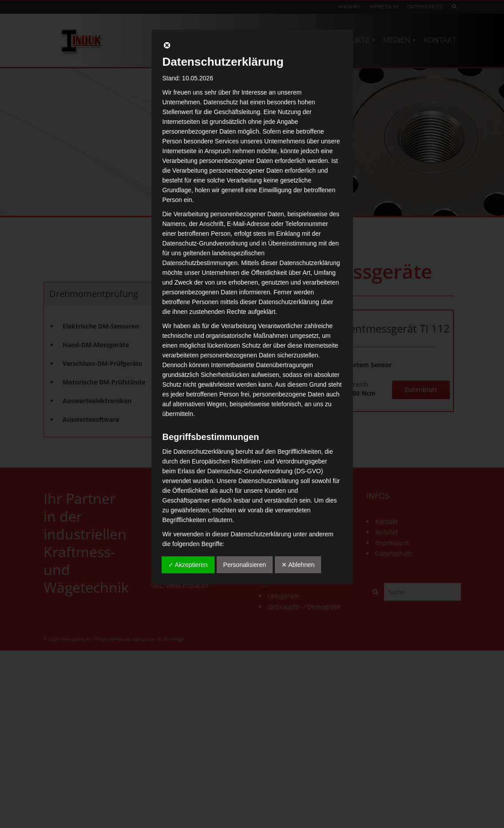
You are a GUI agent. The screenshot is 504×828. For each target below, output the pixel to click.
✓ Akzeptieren (188, 565)
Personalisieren (245, 565)
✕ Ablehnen (298, 565)
